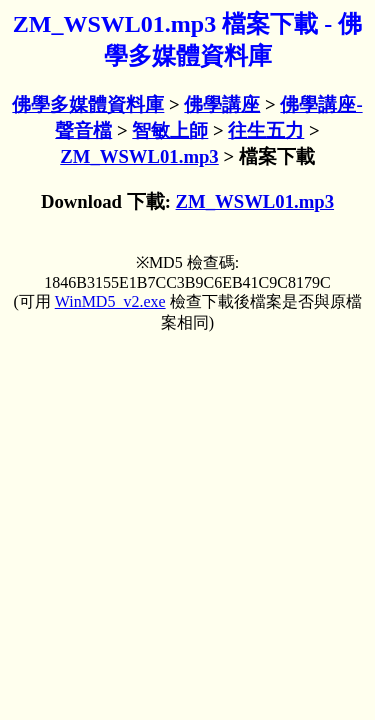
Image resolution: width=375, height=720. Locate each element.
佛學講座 (222, 104)
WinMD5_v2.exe (110, 301)
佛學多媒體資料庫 (88, 104)
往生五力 (266, 130)
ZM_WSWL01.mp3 (139, 156)
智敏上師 (170, 130)
